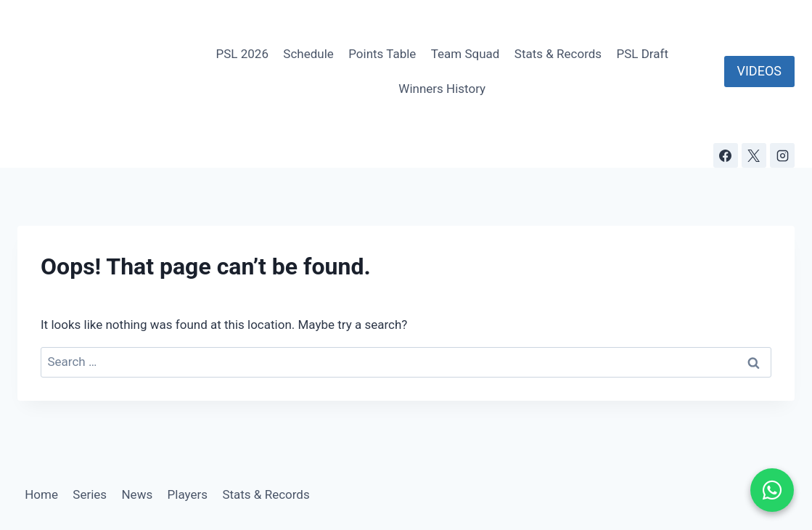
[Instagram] (782, 155)
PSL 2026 (242, 54)
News (137, 494)
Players (188, 494)
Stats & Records (558, 54)
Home (41, 494)
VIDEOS (759, 71)
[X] (754, 155)
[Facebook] (726, 155)
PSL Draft (642, 54)
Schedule (308, 54)
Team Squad (466, 54)
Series (90, 494)
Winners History (442, 89)
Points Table (382, 54)
